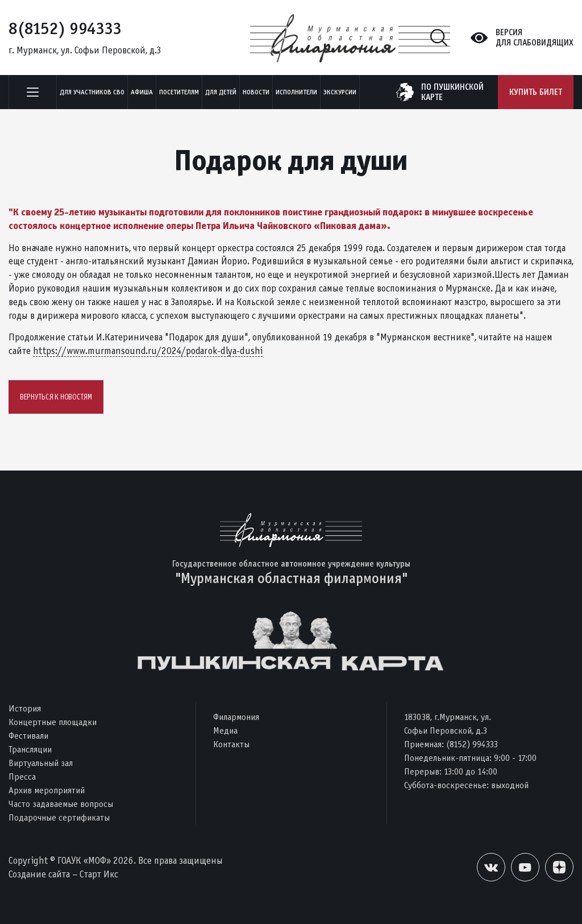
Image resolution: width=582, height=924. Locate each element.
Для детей (221, 92)
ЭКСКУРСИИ (340, 92)
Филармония (236, 717)
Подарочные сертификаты (59, 817)
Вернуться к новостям (56, 397)
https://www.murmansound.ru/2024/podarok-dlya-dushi (148, 351)
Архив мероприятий (47, 790)
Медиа (225, 731)
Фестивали (28, 736)
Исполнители (296, 92)
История (25, 708)
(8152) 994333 (472, 744)
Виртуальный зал (41, 763)
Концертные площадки (53, 722)
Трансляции (30, 749)
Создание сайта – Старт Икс (63, 874)
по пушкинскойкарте (452, 92)
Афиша (142, 92)
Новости (256, 92)
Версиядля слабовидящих (535, 38)
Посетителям (179, 92)
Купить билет (536, 92)
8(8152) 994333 (65, 28)
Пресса (22, 777)
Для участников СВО (92, 92)
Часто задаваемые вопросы (61, 804)
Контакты (231, 744)
